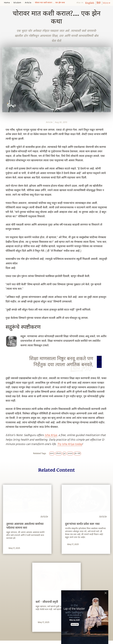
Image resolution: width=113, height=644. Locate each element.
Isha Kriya (51, 435)
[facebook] (3, 136)
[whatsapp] (4, 131)
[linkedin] (3, 147)
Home (7, 3)
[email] (3, 152)
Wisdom (17, 3)
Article (28, 3)
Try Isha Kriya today (70, 444)
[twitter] (3, 142)
